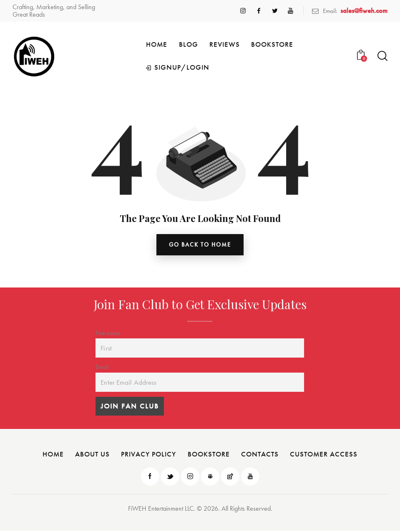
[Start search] (382, 56)
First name (108, 334)
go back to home (200, 245)
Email (102, 368)
